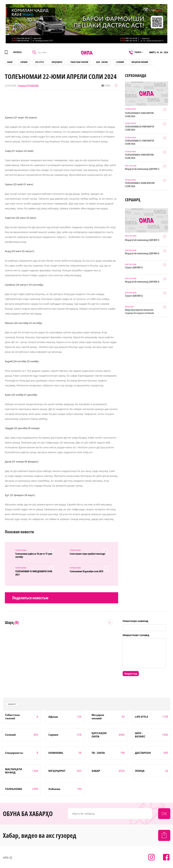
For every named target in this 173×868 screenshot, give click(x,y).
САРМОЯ (24, 62)
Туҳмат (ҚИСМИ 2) (134, 296)
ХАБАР (10, 62)
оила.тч (12, 704)
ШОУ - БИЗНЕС (102, 62)
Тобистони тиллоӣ (79, 62)
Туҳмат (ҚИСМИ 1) (134, 267)
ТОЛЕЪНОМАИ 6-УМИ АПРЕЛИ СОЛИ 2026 (139, 156)
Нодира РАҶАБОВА (28, 86)
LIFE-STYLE (40, 62)
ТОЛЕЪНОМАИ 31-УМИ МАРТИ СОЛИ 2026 (139, 142)
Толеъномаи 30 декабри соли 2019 (86, 571)
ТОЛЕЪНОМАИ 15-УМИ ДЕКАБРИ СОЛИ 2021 (34, 573)
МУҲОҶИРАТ (57, 62)
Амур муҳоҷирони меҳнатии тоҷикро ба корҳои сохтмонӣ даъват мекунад (139, 311)
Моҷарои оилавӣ (140, 62)
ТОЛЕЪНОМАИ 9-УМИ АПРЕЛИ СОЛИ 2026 (139, 115)
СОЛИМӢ (120, 62)
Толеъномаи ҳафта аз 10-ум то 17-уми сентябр (34, 555)
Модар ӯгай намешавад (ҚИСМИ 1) (142, 169)
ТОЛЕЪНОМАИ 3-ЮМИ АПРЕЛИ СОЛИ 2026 (140, 185)
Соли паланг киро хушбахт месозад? (88, 554)
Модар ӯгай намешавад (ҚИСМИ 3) (142, 282)
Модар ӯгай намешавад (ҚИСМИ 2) (142, 253)
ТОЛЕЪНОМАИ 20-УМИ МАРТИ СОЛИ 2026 (139, 128)
